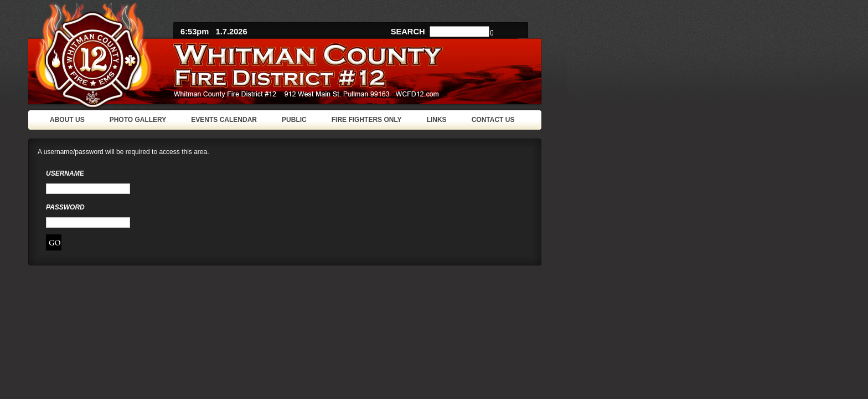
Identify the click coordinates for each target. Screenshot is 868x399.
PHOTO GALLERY (138, 120)
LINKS (437, 120)
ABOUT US (67, 120)
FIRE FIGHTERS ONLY (367, 120)
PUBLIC (294, 120)
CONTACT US (493, 120)
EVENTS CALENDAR (224, 120)
